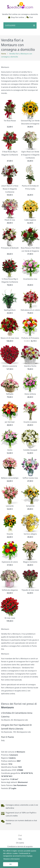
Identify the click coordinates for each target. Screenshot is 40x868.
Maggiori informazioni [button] (12, 859)
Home (4, 54)
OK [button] (11, 864)
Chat (30, 17)
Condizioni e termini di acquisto (20, 846)
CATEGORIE (20, 26)
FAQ (20, 839)
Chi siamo (20, 843)
